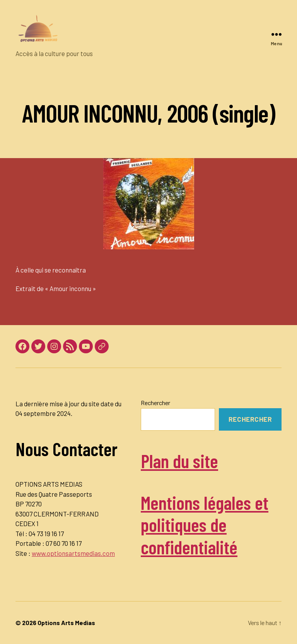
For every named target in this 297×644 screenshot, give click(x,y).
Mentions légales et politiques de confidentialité (205, 525)
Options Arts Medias (66, 623)
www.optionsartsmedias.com (73, 553)
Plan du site (179, 461)
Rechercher (155, 403)
